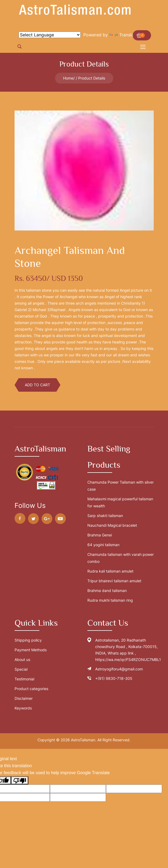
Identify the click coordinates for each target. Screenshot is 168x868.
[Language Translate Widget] (50, 35)
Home (68, 78)
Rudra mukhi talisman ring (110, 600)
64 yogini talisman (103, 545)
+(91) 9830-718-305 (114, 678)
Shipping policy (28, 640)
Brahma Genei (100, 535)
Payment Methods (31, 650)
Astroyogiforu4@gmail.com (119, 669)
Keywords (23, 708)
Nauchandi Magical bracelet (112, 525)
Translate (124, 35)
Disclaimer (24, 698)
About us (22, 659)
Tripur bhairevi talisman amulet (114, 581)
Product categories (31, 689)
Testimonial (24, 679)
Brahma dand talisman (107, 590)
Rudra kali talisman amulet (110, 571)
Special (21, 669)
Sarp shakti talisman (105, 516)
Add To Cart (37, 385)
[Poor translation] (20, 780)
